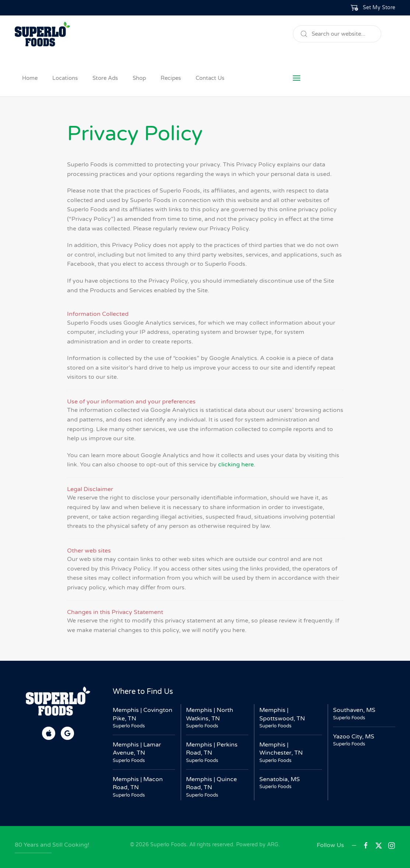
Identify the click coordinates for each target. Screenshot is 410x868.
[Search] (337, 34)
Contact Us (210, 78)
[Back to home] (42, 34)
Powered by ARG (257, 845)
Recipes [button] (171, 78)
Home (30, 78)
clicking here (236, 465)
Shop (139, 78)
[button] (373, 8)
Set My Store (379, 8)
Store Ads (105, 78)
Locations (65, 78)
